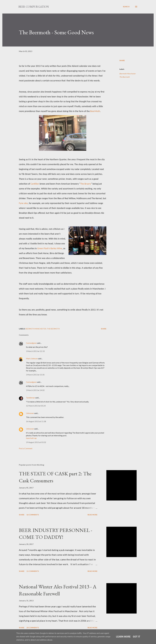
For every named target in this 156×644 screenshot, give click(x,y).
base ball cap (31, 438)
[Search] (126, 7)
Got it (137, 637)
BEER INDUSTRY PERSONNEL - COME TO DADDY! (56, 534)
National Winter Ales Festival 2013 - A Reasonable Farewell (58, 590)
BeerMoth (95, 111)
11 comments (33, 571)
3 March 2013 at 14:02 (35, 390)
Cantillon (35, 184)
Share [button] (122, 60)
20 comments (33, 628)
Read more (92, 515)
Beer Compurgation (34, 7)
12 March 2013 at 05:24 (36, 406)
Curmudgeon (31, 343)
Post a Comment (26, 448)
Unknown (30, 413)
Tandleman (30, 398)
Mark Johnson (32, 358)
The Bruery (86, 184)
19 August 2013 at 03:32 (36, 442)
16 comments (33, 515)
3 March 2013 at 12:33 (35, 351)
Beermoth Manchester (128, 74)
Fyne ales (23, 203)
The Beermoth (125, 77)
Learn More (123, 637)
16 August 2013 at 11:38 (36, 421)
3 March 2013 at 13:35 (35, 375)
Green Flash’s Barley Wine (50, 248)
